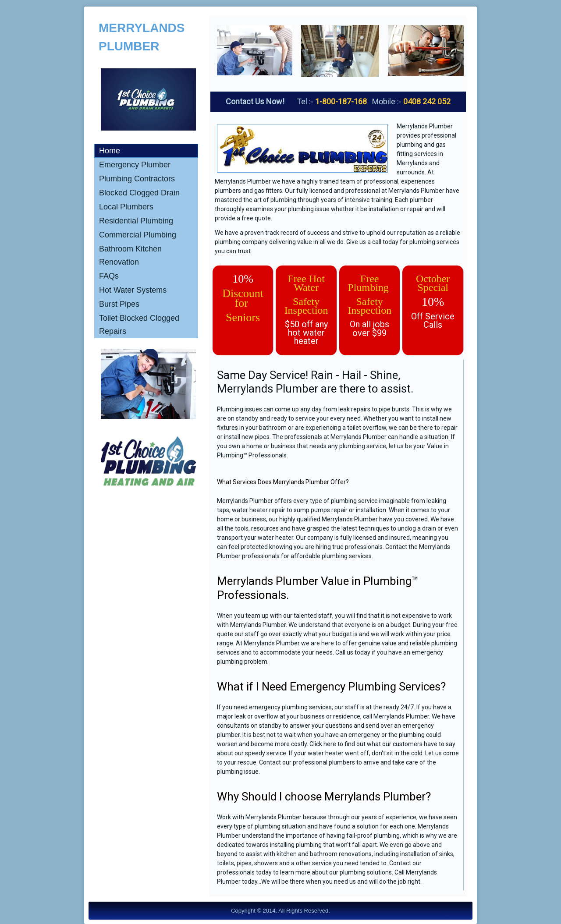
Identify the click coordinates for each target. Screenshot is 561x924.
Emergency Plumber (135, 165)
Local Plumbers (126, 207)
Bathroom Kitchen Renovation (130, 255)
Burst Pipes (119, 304)
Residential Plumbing (136, 221)
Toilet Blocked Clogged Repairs (139, 325)
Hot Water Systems (133, 290)
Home (110, 151)
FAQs (109, 276)
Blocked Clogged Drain (139, 193)
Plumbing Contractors (137, 179)
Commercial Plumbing (138, 235)
